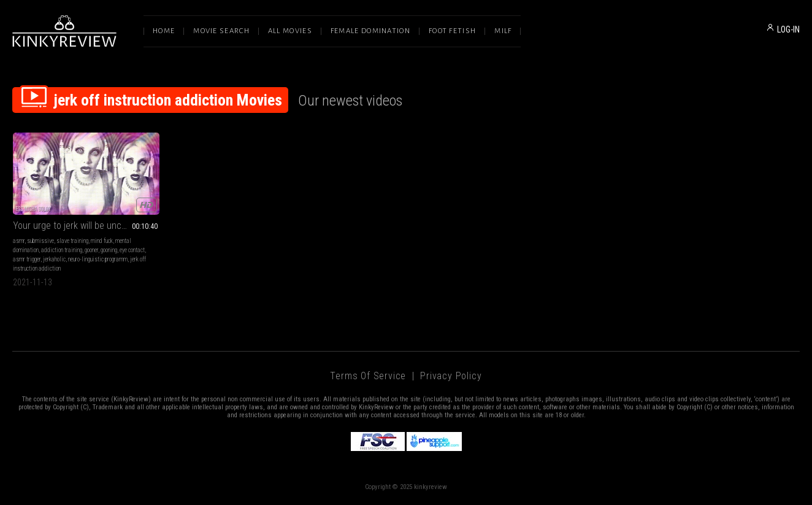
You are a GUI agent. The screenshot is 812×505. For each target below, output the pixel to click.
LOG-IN (788, 29)
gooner (91, 250)
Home (164, 31)
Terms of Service (368, 376)
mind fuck (102, 241)
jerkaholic (54, 259)
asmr (19, 241)
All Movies (290, 31)
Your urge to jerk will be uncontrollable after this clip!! (86, 226)
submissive (40, 241)
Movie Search (221, 31)
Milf (503, 31)
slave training (72, 241)
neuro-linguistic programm (98, 259)
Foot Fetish (452, 31)
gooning (109, 250)
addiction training (62, 250)
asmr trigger (27, 259)
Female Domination (370, 31)
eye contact (132, 250)
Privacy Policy (451, 376)
